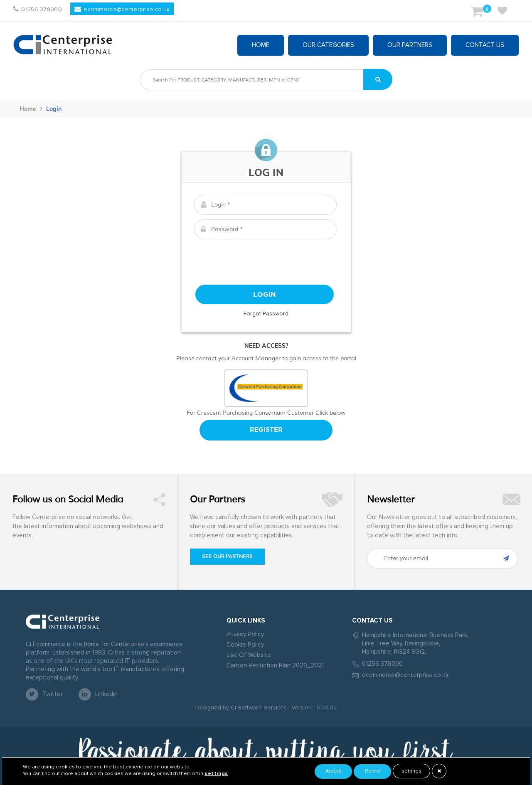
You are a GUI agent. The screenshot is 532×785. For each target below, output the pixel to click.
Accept (333, 771)
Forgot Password (266, 314)
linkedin (98, 694)
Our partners (410, 45)
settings (411, 771)
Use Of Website (249, 655)
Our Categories (328, 45)
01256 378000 (382, 664)
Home (261, 45)
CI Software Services (258, 708)
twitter (44, 694)
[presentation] (266, 260)
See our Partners (227, 557)
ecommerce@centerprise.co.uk (405, 675)
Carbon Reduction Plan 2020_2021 (275, 666)
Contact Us (485, 45)
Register (266, 430)
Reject (373, 771)
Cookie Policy (245, 645)
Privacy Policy (245, 634)
